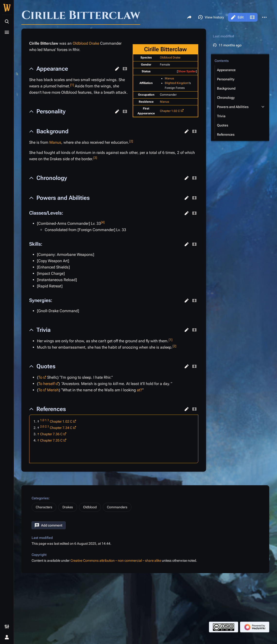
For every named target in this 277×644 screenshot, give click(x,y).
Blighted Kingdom (177, 83)
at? (139, 390)
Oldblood (90, 507)
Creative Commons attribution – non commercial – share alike (116, 560)
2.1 (47, 427)
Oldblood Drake (170, 58)
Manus (169, 78)
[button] (117, 69)
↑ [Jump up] (38, 434)
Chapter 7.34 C (61, 428)
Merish (53, 390)
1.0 (42, 420)
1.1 (47, 420)
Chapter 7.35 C (51, 440)
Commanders (117, 507)
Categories (40, 498)
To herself (46, 384)
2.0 (42, 427)
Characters (44, 507)
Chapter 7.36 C (51, 434)
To (40, 377)
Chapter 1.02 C (170, 111)
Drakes (68, 507)
